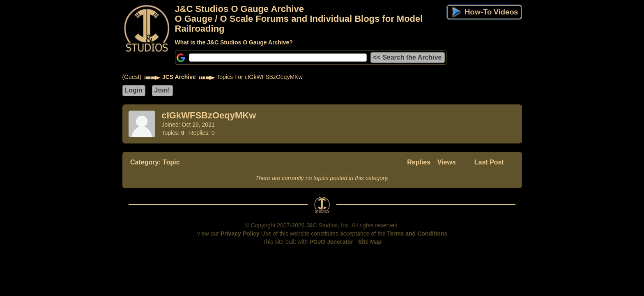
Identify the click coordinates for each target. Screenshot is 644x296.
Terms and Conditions (417, 234)
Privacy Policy (240, 234)
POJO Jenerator (331, 242)
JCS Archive (179, 77)
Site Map (370, 242)
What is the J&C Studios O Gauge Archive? (234, 42)
